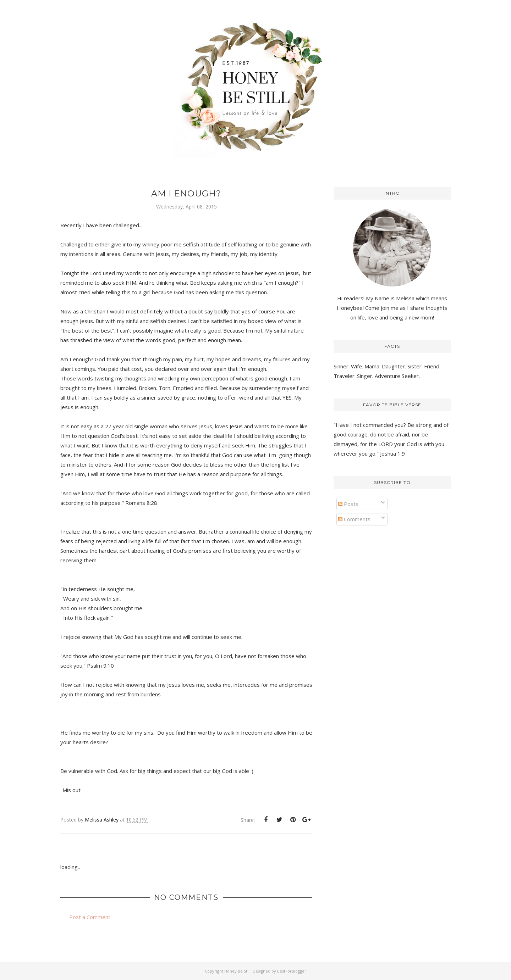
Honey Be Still (237, 971)
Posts (348, 504)
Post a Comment (90, 917)
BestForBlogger (292, 971)
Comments (354, 519)
